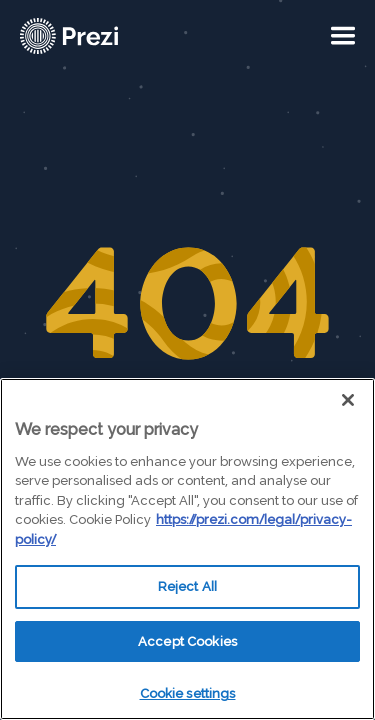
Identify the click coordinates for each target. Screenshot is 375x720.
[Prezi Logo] (95, 36)
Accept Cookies (187, 641)
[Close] (348, 400)
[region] (187, 549)
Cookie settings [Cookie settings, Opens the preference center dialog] (188, 693)
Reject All (187, 586)
